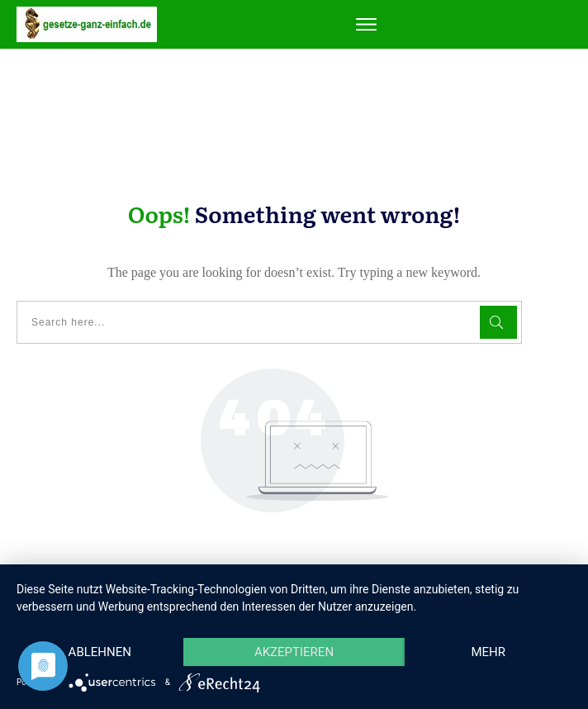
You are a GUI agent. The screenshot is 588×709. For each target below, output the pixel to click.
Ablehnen (100, 652)
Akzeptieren (294, 652)
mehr (488, 652)
